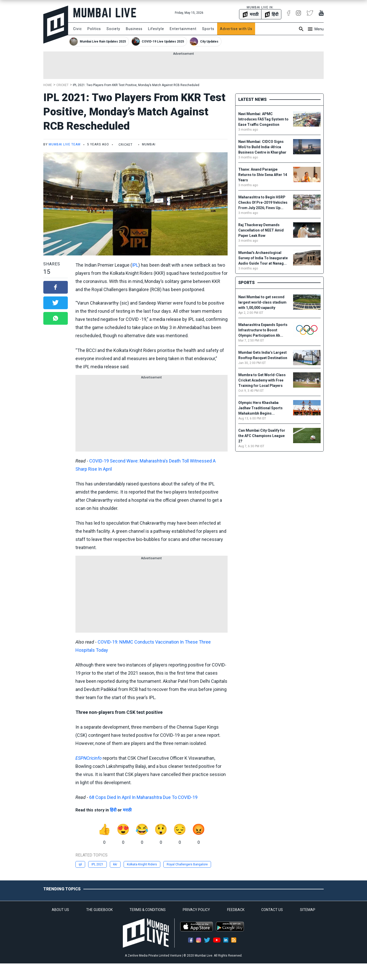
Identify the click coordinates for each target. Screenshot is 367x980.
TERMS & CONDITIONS (148, 910)
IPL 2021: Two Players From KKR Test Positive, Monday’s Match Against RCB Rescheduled (136, 85)
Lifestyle (156, 29)
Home (48, 85)
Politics (94, 29)
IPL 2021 (97, 864)
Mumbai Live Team (65, 144)
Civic (77, 29)
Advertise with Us (236, 29)
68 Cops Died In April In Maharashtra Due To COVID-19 (143, 797)
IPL (135, 265)
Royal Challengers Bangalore (187, 864)
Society (113, 29)
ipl (80, 864)
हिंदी (113, 810)
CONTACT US (272, 910)
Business (134, 29)
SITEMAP (308, 910)
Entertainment (183, 29)
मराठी (127, 810)
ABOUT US (60, 910)
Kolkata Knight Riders (142, 864)
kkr (115, 864)
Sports (208, 29)
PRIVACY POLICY (196, 910)
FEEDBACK (236, 910)
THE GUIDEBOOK (99, 910)
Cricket (62, 85)
